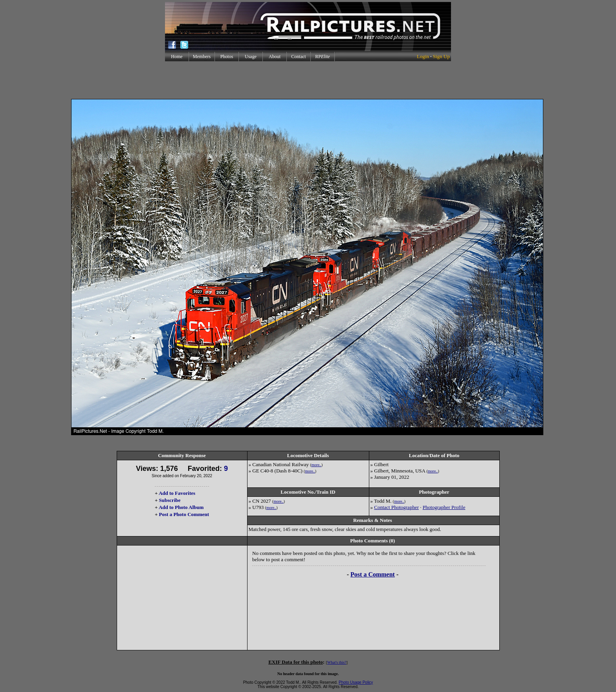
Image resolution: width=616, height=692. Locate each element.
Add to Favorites (177, 493)
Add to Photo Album (181, 507)
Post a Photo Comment (184, 514)
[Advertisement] (308, 80)
